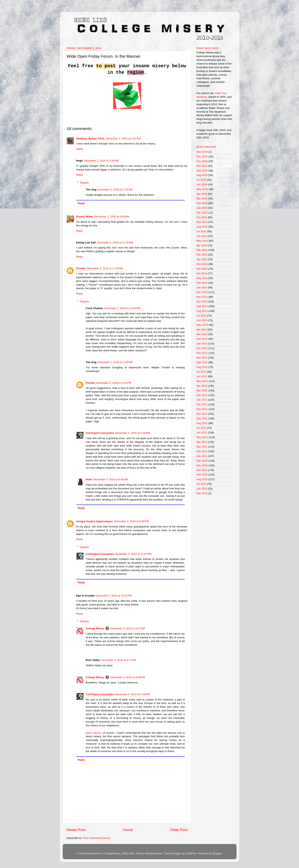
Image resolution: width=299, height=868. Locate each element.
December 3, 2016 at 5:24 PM (132, 433)
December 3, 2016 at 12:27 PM (133, 554)
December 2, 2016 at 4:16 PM (114, 383)
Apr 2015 (202, 245)
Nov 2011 (202, 409)
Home (128, 830)
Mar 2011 (202, 447)
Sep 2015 (202, 222)
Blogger (217, 853)
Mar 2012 (202, 391)
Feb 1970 (202, 493)
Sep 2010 (202, 475)
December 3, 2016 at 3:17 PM (119, 660)
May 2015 (202, 241)
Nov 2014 (202, 269)
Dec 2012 (202, 348)
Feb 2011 (202, 451)
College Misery (95, 628)
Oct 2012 (202, 358)
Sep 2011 (202, 418)
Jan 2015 (202, 259)
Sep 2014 (202, 278)
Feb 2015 (202, 255)
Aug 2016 (202, 175)
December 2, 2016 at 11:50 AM (105, 268)
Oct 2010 (202, 470)
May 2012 (202, 381)
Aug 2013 (202, 311)
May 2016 (202, 189)
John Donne (94, 733)
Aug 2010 (202, 479)
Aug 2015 (202, 227)
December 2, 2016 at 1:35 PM (115, 362)
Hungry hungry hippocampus (95, 521)
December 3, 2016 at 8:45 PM (128, 677)
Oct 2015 (202, 217)
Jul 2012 (201, 372)
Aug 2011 (202, 423)
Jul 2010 (201, 484)
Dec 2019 (202, 152)
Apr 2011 (202, 442)
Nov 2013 (202, 297)
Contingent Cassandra (100, 433)
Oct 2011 (202, 414)
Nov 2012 (202, 353)
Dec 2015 (202, 213)
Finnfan (81, 268)
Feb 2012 (202, 395)
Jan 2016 (202, 208)
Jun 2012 (202, 376)
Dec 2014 (202, 264)
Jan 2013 (202, 344)
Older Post (179, 830)
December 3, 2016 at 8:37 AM (127, 628)
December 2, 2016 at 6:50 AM (101, 161)
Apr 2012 (202, 386)
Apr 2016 (202, 194)
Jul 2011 (201, 428)
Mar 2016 (202, 199)
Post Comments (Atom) (96, 838)
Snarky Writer (85, 217)
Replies (84, 183)
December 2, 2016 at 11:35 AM (115, 243)
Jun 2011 (202, 433)
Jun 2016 (202, 184)
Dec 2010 (202, 461)
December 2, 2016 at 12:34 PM (122, 308)
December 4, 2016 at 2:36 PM (132, 694)
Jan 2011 (202, 456)
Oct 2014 (202, 273)
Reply (80, 149)
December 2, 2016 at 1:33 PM (115, 190)
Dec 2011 (202, 404)
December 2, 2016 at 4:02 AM (123, 139)
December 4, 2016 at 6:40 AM (110, 479)
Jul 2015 (201, 231)
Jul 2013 (201, 316)
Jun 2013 (202, 320)
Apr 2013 (202, 330)
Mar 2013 (202, 334)
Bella (89, 479)
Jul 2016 (201, 180)
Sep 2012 (202, 362)
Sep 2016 (202, 171)
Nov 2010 (202, 465)
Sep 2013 (202, 306)
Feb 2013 (202, 339)
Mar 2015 (202, 250)
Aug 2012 (202, 367)
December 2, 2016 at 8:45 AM (112, 217)
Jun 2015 (202, 236)
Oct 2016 (202, 166)
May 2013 (202, 325)
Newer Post (76, 830)
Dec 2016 (202, 156)
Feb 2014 (202, 283)
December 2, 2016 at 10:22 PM (114, 596)
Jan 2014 (202, 287)
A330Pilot (191, 853)
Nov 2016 (202, 161)
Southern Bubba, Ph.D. (91, 139)
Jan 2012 (202, 400)
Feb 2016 (202, 203)
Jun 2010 (202, 489)
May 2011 (202, 437)
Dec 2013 (202, 292)
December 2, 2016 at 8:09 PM (131, 521)
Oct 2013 (202, 302)
